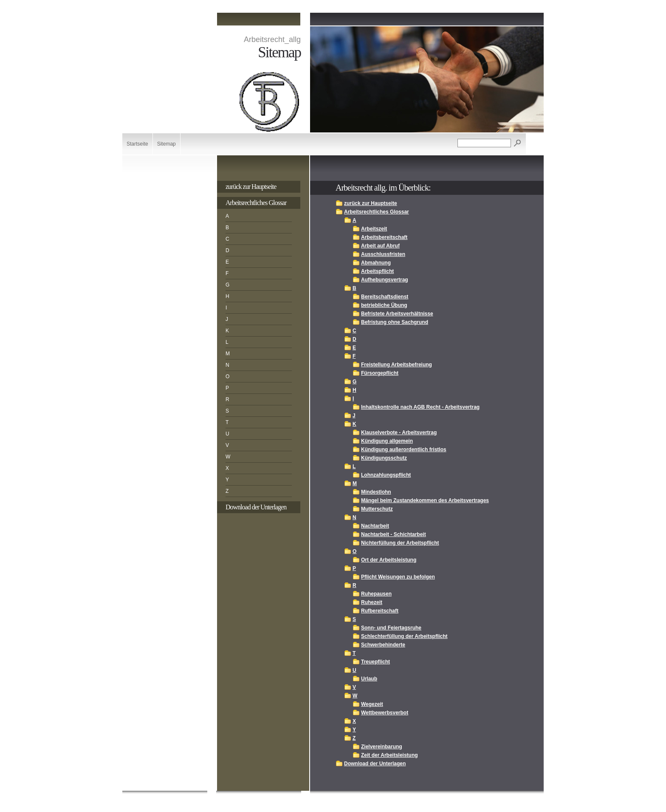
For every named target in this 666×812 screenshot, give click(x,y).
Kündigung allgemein (387, 441)
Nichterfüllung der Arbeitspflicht (400, 543)
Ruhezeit (372, 602)
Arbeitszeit (374, 229)
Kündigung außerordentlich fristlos (404, 450)
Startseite (137, 144)
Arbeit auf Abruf (380, 246)
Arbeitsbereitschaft (384, 237)
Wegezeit (372, 704)
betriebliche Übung (384, 305)
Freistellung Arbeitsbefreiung (396, 365)
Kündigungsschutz (384, 458)
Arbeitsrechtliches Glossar (256, 203)
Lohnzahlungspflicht (386, 475)
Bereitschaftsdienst (385, 297)
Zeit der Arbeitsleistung (389, 755)
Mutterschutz (377, 509)
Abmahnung (376, 263)
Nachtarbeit (375, 526)
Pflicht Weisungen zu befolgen (398, 577)
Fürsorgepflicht (380, 373)
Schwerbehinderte (383, 645)
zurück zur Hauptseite (251, 187)
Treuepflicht (375, 662)
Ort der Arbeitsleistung (389, 560)
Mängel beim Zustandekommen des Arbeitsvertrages (425, 500)
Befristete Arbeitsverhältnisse (397, 314)
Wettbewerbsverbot (385, 713)
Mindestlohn (376, 492)
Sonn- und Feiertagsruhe (391, 628)
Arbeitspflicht (377, 271)
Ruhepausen (376, 594)
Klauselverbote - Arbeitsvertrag (399, 433)
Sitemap (166, 144)
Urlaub (369, 679)
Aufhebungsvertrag (385, 280)
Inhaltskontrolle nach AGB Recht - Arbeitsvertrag (420, 407)
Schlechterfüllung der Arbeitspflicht (404, 636)
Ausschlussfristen (383, 254)
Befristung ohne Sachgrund (395, 322)
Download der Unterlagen (256, 507)
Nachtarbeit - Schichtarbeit (394, 534)
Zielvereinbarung (382, 747)
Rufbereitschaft (380, 611)
